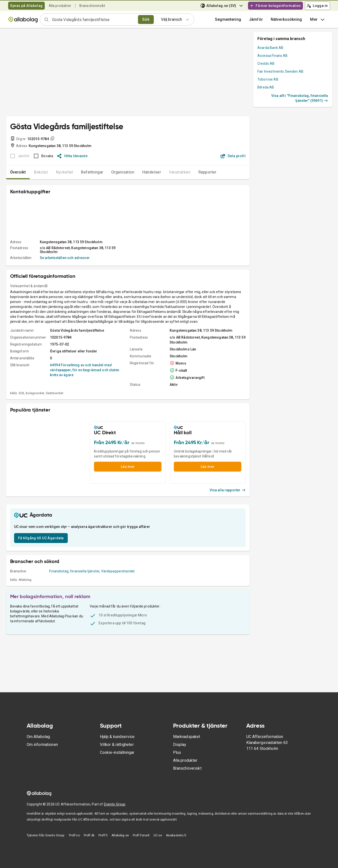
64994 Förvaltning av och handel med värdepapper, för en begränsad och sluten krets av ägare (85, 370)
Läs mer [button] (128, 467)
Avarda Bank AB (270, 48)
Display (180, 745)
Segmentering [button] (228, 19)
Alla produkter (60, 6)
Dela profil (233, 156)
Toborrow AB (268, 79)
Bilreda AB (266, 87)
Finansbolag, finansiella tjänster (74, 571)
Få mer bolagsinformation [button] (275, 6)
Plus (177, 752)
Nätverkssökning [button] (286, 19)
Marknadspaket (187, 737)
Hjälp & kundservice (117, 737)
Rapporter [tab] (207, 172)
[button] (256, 20)
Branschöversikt (92, 6)
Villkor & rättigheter (117, 745)
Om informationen (42, 745)
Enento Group (115, 804)
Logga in (317, 6)
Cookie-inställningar (117, 752)
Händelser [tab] (152, 172)
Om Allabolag (38, 737)
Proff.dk (89, 835)
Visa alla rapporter (228, 490)
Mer (318, 20)
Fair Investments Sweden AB (280, 71)
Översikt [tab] (18, 172)
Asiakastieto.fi (176, 835)
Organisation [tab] (123, 172)
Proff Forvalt (141, 835)
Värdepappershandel (118, 571)
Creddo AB (266, 64)
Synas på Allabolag (26, 6)
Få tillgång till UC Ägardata (41, 538)
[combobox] (93, 20)
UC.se (158, 835)
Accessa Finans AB (273, 56)
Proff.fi (103, 835)
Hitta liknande (72, 156)
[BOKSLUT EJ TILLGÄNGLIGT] (19, 156)
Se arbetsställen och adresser (65, 258)
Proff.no (74, 835)
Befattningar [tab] (92, 172)
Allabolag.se (120, 835)
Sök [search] (146, 19)
